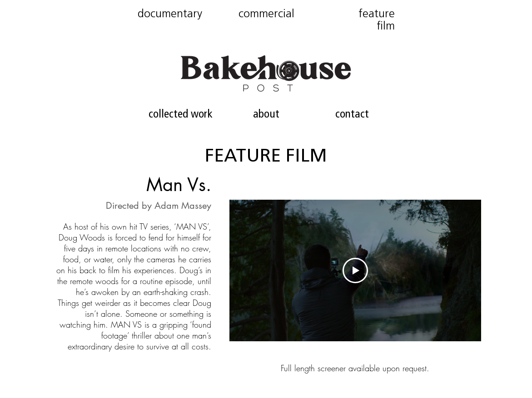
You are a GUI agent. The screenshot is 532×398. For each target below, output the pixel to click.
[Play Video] (355, 270)
